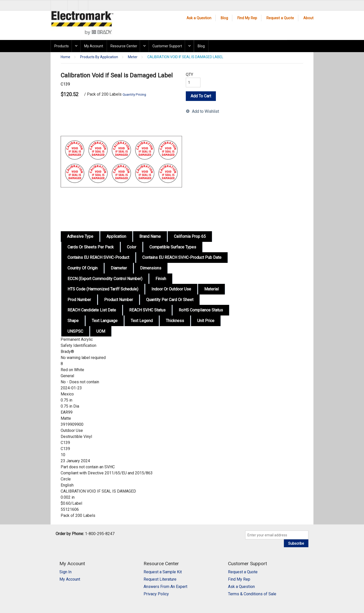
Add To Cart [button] (201, 96)
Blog (224, 18)
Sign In (65, 572)
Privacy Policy (156, 594)
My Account (94, 46)
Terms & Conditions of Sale (252, 594)
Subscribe (296, 543)
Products (62, 46)
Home (65, 57)
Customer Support (167, 46)
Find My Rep (247, 18)
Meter (133, 57)
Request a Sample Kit (163, 572)
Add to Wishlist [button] (205, 111)
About (308, 18)
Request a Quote (280, 18)
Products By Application (99, 57)
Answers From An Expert (165, 587)
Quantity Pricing (134, 94)
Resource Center (124, 46)
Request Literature (160, 579)
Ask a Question (199, 18)
